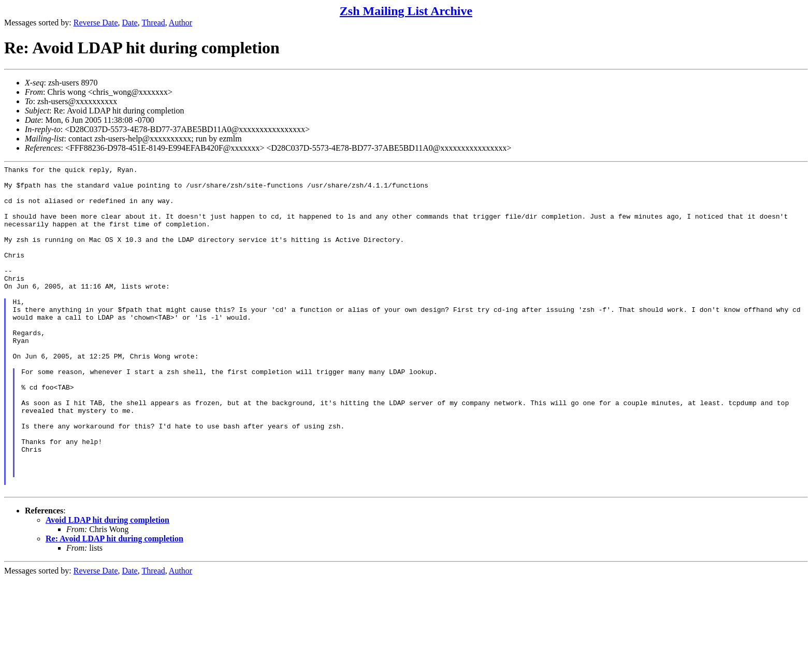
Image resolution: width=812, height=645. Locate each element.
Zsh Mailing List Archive (406, 11)
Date (130, 23)
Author (180, 23)
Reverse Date (96, 23)
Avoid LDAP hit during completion (107, 585)
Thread (153, 23)
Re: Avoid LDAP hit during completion (114, 604)
